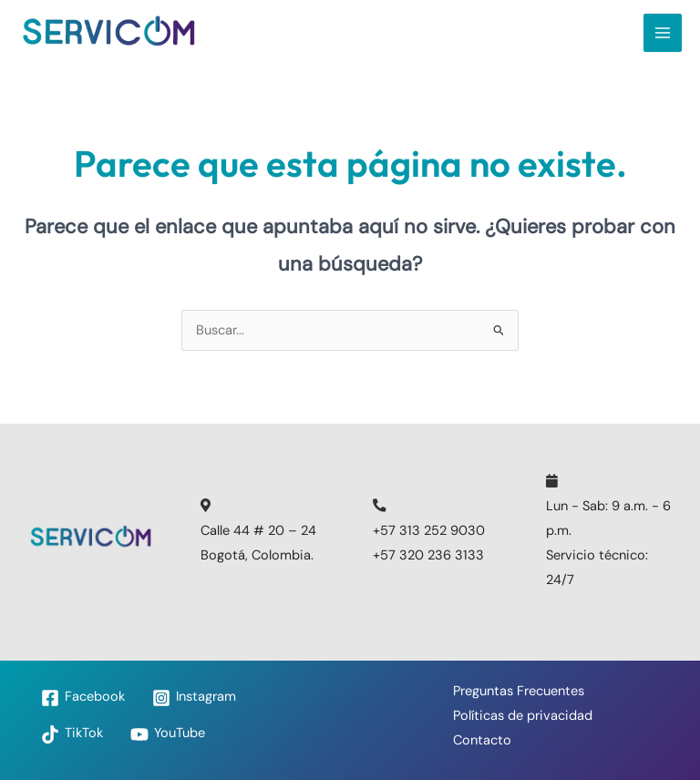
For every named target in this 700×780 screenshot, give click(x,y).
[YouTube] (168, 734)
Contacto (482, 740)
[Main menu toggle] (663, 33)
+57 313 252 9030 (429, 531)
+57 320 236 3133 (428, 555)
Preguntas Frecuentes (519, 691)
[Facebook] (83, 698)
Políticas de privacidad (523, 716)
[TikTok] (72, 734)
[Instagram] (194, 698)
